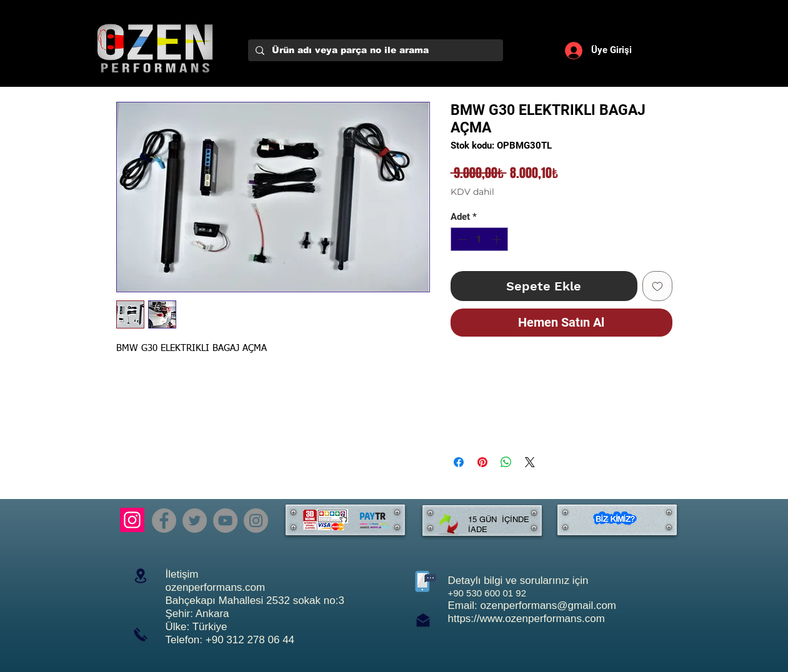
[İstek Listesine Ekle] (657, 286)
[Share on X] (530, 462)
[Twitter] (195, 521)
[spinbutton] (479, 240)
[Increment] (498, 240)
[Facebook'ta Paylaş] (459, 462)
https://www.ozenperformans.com (526, 619)
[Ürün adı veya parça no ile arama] (374, 51)
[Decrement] (461, 240)
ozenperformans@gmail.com (548, 605)
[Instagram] (132, 520)
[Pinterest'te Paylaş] (482, 462)
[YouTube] (225, 521)
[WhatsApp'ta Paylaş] (506, 462)
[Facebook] (164, 521)
